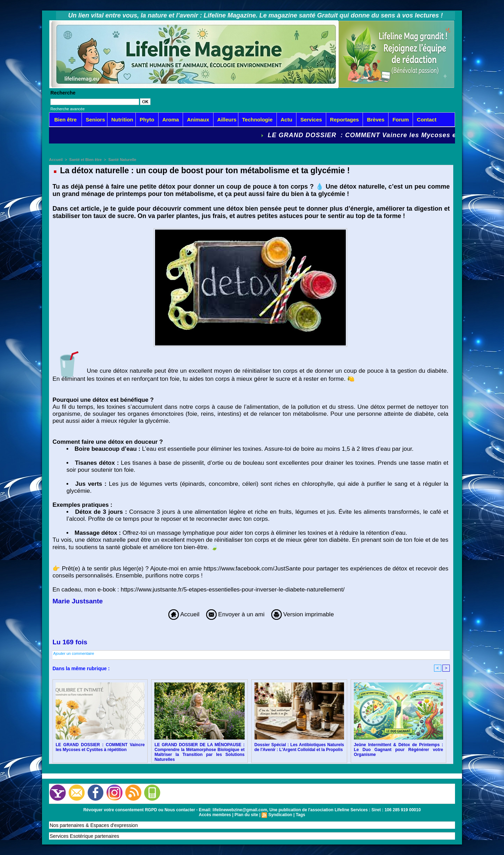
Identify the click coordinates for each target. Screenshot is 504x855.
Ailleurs (227, 120)
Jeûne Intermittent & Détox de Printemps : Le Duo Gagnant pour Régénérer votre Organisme (398, 750)
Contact (427, 120)
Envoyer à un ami (235, 614)
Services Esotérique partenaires (84, 836)
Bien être (65, 120)
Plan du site (246, 815)
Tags (300, 815)
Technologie (257, 120)
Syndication (280, 815)
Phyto (147, 120)
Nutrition (122, 120)
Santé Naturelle (122, 160)
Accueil (56, 160)
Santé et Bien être (86, 160)
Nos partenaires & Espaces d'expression (94, 825)
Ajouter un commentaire (74, 653)
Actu (286, 120)
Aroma (171, 120)
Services (311, 120)
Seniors (95, 120)
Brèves (376, 120)
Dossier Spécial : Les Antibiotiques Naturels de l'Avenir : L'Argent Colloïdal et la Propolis (299, 747)
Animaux (198, 120)
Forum (401, 120)
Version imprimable (303, 614)
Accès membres (215, 815)
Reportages (345, 120)
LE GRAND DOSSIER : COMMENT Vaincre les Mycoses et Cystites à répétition (100, 747)
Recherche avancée (68, 109)
